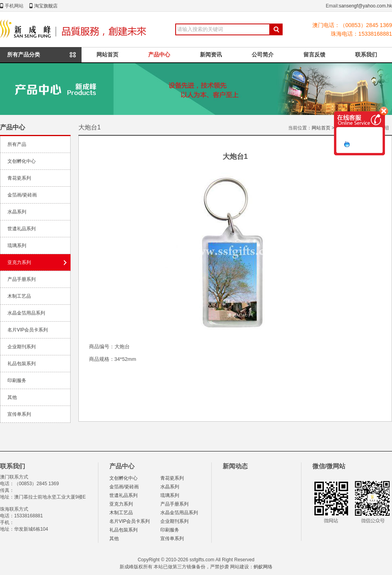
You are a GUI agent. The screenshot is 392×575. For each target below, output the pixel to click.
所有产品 (17, 144)
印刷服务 (17, 380)
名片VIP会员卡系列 (28, 330)
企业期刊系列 (22, 347)
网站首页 (107, 55)
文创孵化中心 (22, 161)
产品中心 (159, 55)
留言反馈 (314, 55)
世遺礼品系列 (22, 229)
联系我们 (366, 55)
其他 (12, 397)
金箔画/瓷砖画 (22, 195)
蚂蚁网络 (263, 567)
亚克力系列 (19, 262)
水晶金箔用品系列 (26, 313)
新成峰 (75, 29)
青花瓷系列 (19, 178)
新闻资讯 (211, 55)
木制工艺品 (19, 296)
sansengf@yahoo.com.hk (365, 6)
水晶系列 (17, 212)
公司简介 (263, 55)
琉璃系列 (17, 246)
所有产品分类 (24, 55)
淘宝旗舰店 (46, 6)
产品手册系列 (22, 279)
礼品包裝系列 (22, 364)
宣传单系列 (19, 414)
